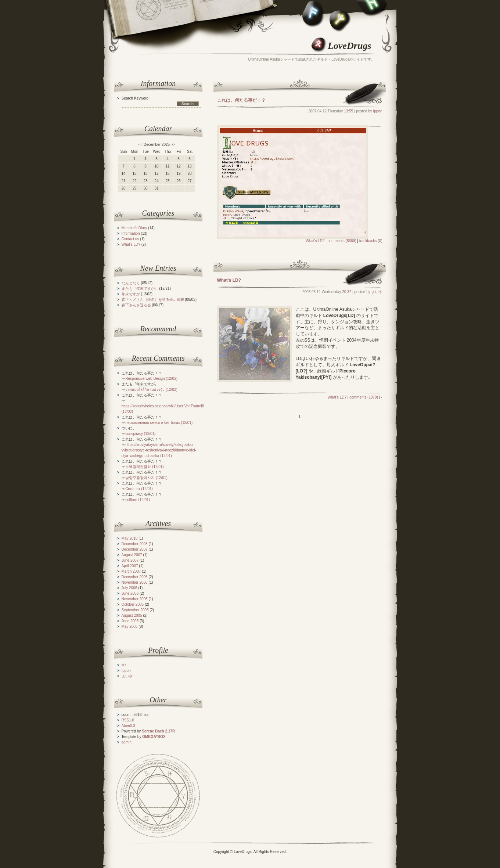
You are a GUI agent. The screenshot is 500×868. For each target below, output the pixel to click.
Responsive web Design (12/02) (151, 379)
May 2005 (130, 626)
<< (140, 145)
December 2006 (135, 577)
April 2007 (130, 566)
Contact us (130, 239)
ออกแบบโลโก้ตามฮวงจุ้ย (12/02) (151, 390)
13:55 (348, 111)
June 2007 (130, 560)
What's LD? (315, 241)
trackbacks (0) (371, 241)
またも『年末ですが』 (140, 289)
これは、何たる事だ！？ (241, 100)
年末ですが (131, 294)
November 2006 (135, 582)
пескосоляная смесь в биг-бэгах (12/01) (159, 423)
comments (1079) (364, 397)
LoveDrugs (349, 46)
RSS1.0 (128, 720)
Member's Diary (134, 228)
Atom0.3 (128, 726)
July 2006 (130, 588)
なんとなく (131, 283)
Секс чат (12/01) (139, 489)
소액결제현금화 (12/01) (144, 467)
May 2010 (130, 538)
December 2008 (135, 544)
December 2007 (135, 549)
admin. (127, 742)
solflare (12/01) (138, 500)
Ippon (377, 111)
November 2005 (135, 599)
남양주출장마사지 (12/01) (146, 478)
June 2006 (130, 593)
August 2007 (132, 555)
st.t (124, 665)
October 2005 (133, 604)
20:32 (347, 292)
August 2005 (132, 615)
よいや (377, 292)
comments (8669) (342, 241)
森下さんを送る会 (136, 305)
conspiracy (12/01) (140, 434)
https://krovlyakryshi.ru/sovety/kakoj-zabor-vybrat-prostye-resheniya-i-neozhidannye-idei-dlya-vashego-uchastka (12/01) (159, 450)
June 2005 (130, 621)
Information (131, 233)
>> (173, 145)
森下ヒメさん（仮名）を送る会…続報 (153, 300)
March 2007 (131, 571)
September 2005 (135, 610)
